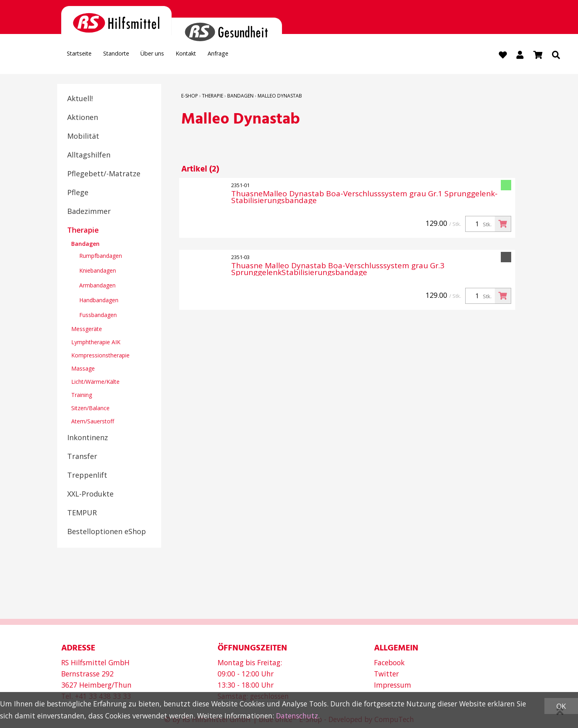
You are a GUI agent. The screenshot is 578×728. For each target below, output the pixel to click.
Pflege (78, 193)
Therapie (83, 231)
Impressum (393, 685)
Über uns (177, 56)
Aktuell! (80, 99)
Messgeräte (87, 330)
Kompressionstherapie (100, 356)
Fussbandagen (98, 316)
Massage (83, 369)
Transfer (82, 457)
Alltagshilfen (89, 156)
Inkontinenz (88, 438)
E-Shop (190, 97)
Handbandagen (99, 301)
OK (561, 706)
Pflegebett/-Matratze (104, 174)
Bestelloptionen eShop (107, 532)
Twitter (386, 674)
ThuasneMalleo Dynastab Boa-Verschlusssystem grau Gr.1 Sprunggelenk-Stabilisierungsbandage (364, 198)
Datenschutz (297, 716)
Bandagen (85, 244)
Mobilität (83, 137)
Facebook (389, 662)
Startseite (84, 56)
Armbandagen (97, 286)
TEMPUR (82, 513)
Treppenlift (87, 476)
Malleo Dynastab (280, 97)
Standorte (131, 56)
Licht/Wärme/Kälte (95, 382)
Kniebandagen (98, 271)
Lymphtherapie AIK (96, 343)
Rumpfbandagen (101, 256)
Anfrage (260, 56)
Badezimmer (89, 212)
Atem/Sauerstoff (93, 422)
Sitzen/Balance (90, 409)
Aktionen (83, 118)
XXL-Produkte (90, 495)
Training (82, 396)
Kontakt (220, 56)
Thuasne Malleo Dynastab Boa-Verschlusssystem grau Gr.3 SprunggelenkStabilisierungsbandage (338, 270)
